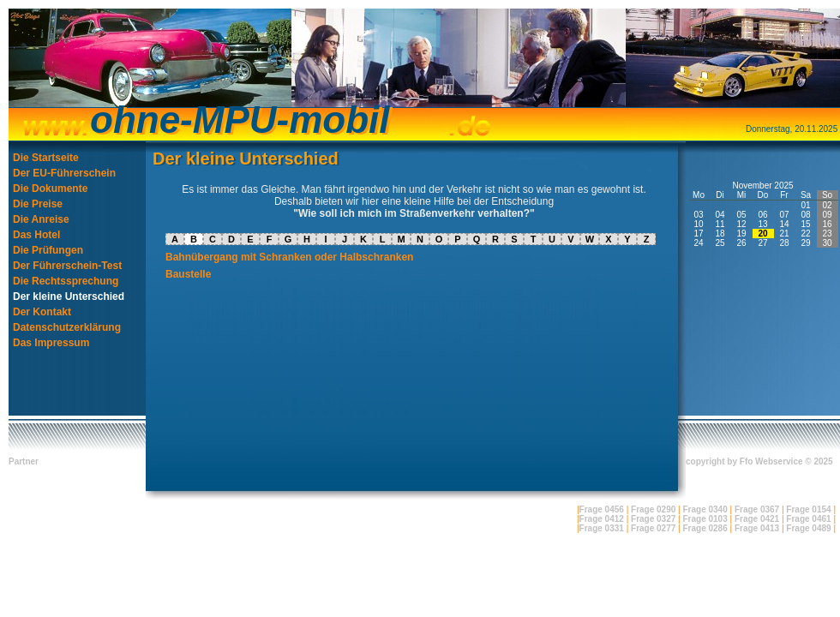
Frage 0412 (602, 519)
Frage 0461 (808, 519)
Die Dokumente (50, 189)
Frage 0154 (808, 509)
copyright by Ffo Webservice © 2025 (759, 461)
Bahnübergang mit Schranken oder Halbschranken (289, 257)
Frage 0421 (757, 519)
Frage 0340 (705, 509)
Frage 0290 (653, 509)
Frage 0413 (757, 528)
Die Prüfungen (48, 250)
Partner (24, 461)
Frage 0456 (602, 509)
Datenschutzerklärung (67, 327)
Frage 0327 (653, 519)
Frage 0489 (808, 528)
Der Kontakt (42, 312)
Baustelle (188, 274)
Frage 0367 (757, 509)
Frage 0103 (705, 519)
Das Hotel (36, 235)
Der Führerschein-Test (67, 266)
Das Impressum (51, 343)
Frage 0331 (602, 528)
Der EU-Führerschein (64, 173)
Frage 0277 (653, 528)
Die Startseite (46, 158)
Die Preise (38, 204)
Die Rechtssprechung (66, 281)
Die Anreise (41, 219)
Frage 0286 (705, 528)
